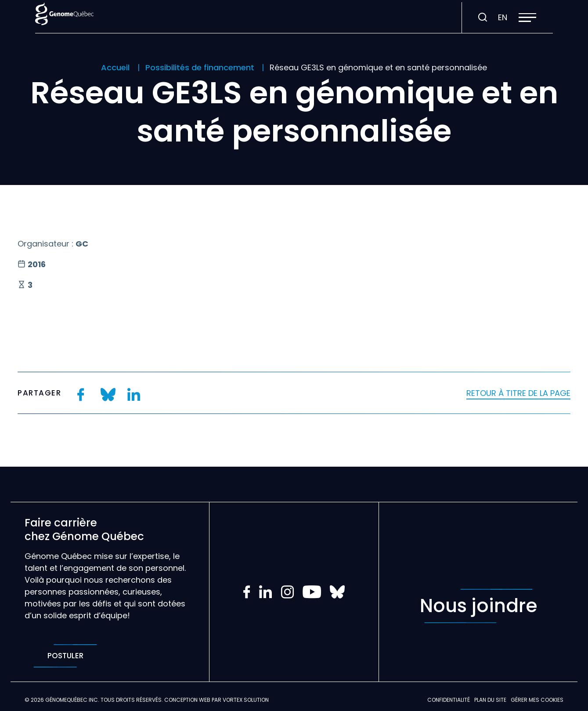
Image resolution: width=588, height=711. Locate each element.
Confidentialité (449, 700)
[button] (527, 18)
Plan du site (490, 700)
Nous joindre (478, 606)
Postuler (65, 656)
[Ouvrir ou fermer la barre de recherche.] (483, 18)
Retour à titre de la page (518, 393)
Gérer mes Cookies (537, 700)
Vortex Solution (246, 700)
